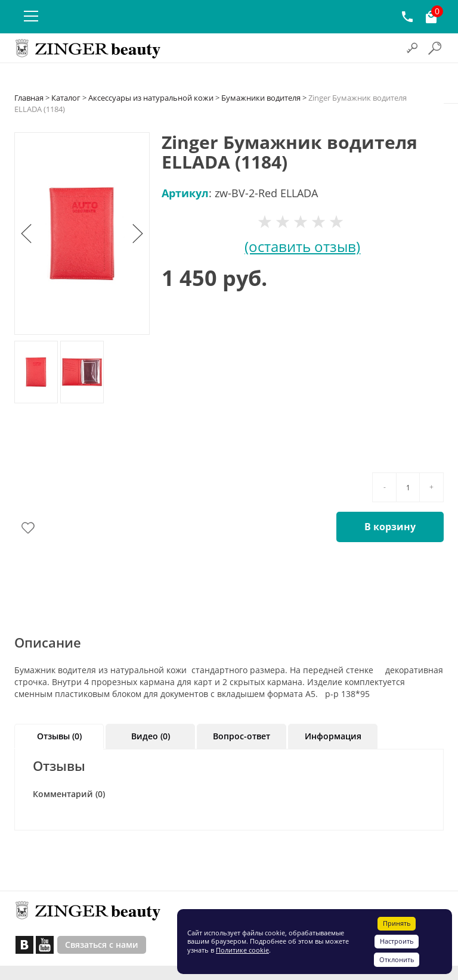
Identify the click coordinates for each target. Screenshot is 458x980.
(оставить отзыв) (302, 246)
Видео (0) (151, 736)
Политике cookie (242, 950)
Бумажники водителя (261, 98)
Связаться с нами (102, 945)
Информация (333, 736)
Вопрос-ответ (242, 736)
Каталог (66, 98)
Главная (29, 98)
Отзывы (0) (59, 736)
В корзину (390, 527)
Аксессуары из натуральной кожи (151, 98)
